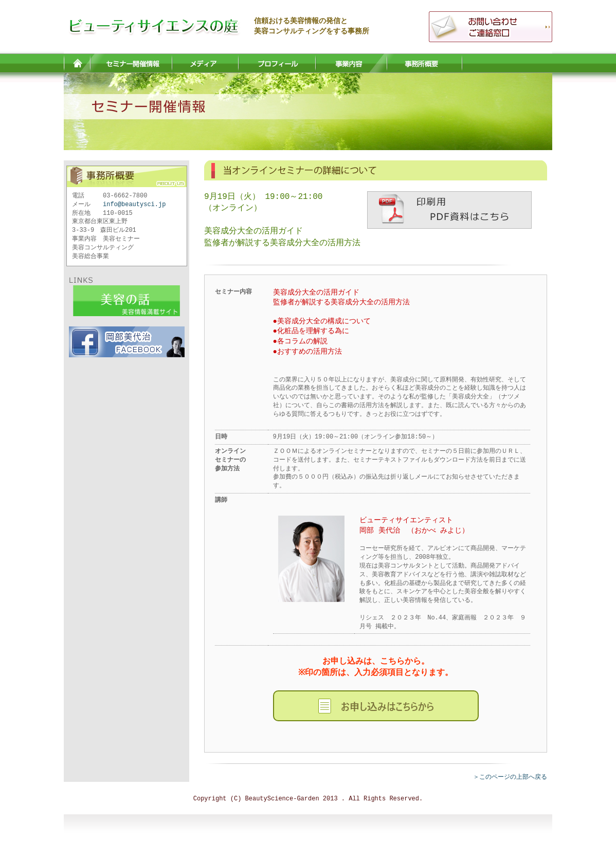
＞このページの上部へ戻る (510, 777)
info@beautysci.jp (134, 204)
